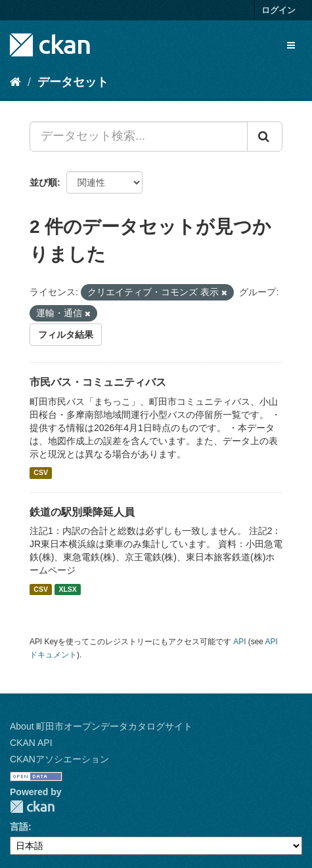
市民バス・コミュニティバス (98, 382)
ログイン (279, 10)
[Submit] (265, 136)
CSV (41, 473)
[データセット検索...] (139, 136)
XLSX (67, 589)
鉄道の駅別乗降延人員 (82, 512)
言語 (19, 827)
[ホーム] (15, 82)
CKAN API (31, 743)
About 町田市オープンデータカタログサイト (101, 726)
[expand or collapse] (291, 45)
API (239, 642)
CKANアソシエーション (59, 759)
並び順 (43, 182)
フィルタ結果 (66, 335)
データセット (73, 82)
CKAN (32, 807)
